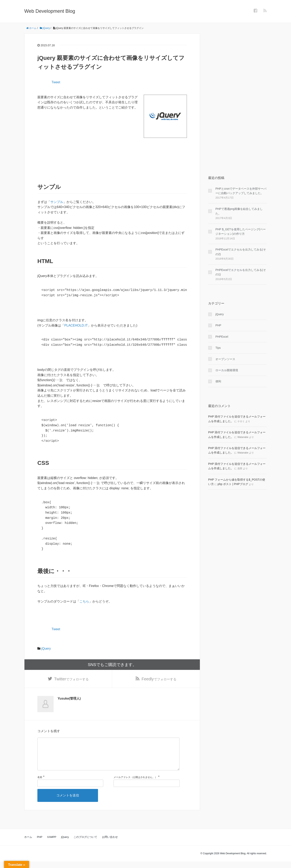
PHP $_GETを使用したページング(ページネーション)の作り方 (241, 232)
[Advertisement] (112, 156)
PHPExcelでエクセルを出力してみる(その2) (241, 252)
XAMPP (52, 843)
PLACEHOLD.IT (76, 325)
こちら (84, 601)
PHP (218, 325)
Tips (218, 348)
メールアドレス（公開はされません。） (135, 784)
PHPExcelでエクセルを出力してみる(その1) (241, 272)
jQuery (46, 649)
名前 (40, 784)
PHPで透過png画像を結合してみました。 (239, 211)
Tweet (56, 82)
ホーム (28, 843)
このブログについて (85, 843)
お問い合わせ (110, 843)
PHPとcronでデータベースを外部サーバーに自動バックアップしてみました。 (241, 191)
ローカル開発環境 (227, 370)
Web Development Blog (50, 11)
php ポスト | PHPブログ (233, 484)
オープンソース (225, 359)
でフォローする (71, 679)
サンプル (57, 202)
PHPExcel (222, 337)
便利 (218, 381)
